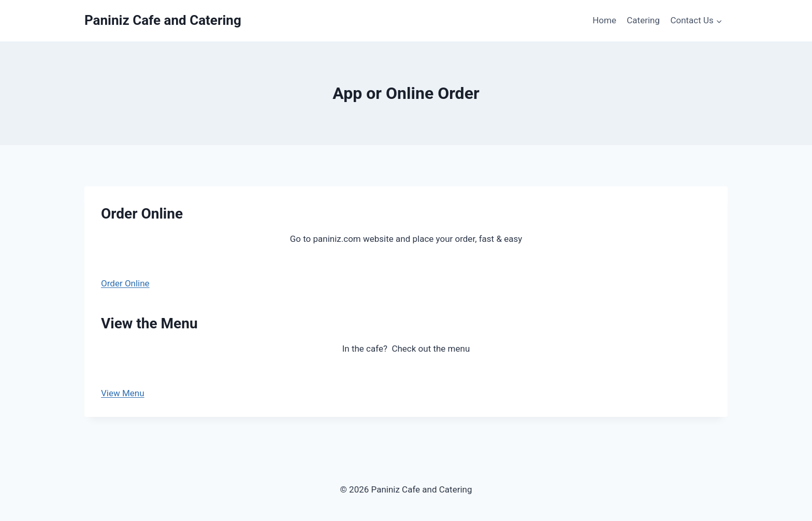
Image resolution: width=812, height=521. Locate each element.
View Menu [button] (123, 393)
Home (604, 20)
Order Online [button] (125, 283)
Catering (643, 20)
